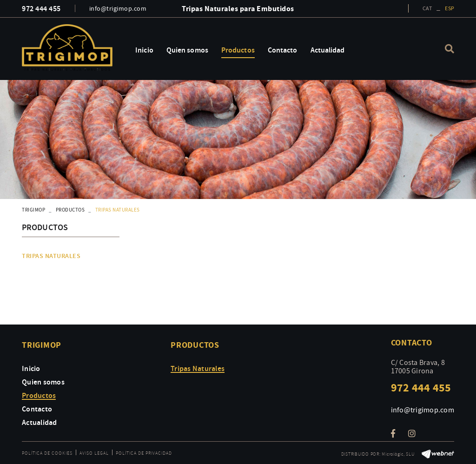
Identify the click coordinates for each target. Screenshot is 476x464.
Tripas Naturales (51, 256)
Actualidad (40, 422)
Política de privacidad (144, 453)
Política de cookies (47, 453)
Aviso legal (94, 453)
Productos (70, 210)
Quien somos (43, 382)
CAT (427, 8)
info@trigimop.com (118, 8)
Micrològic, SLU (398, 454)
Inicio (31, 368)
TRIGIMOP (33, 210)
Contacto (37, 409)
